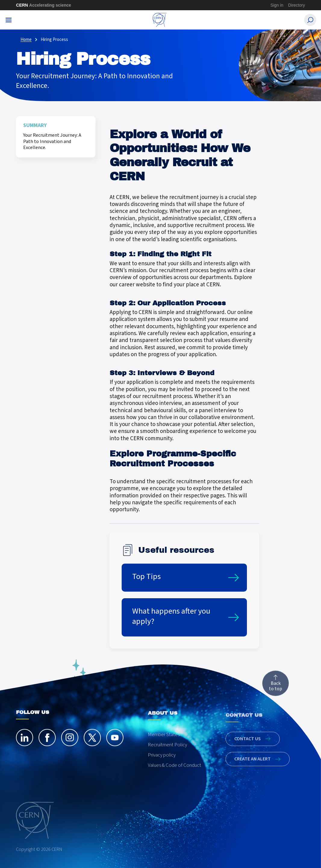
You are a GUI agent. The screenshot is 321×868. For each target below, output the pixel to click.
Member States (164, 744)
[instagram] (70, 743)
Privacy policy (162, 765)
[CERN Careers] (160, 20)
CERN (44, 5)
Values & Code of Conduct (175, 775)
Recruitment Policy (167, 754)
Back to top (276, 688)
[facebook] (47, 743)
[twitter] (92, 743)
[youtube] (115, 743)
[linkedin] (25, 743)
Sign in (277, 5)
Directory (297, 5)
